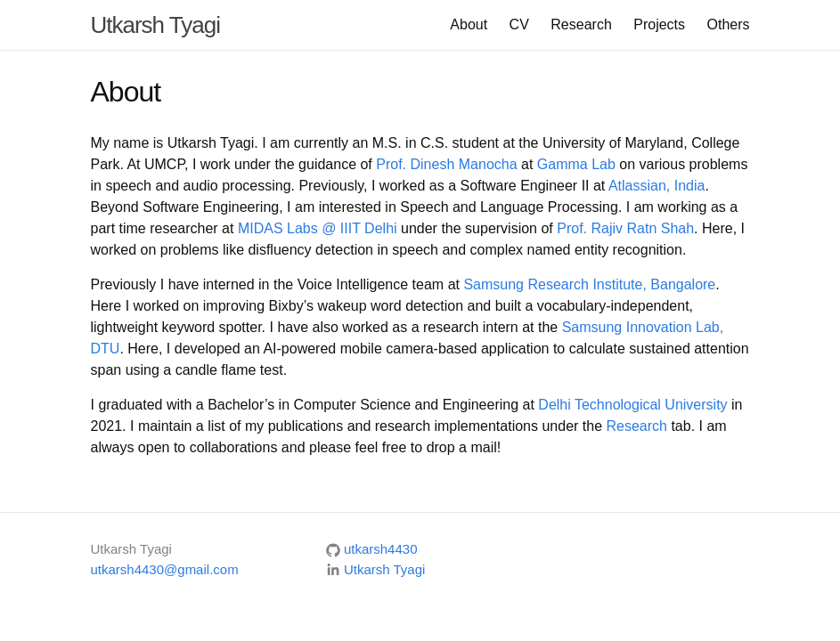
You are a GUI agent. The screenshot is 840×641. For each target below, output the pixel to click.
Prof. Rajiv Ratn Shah (625, 228)
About (469, 24)
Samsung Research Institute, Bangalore (589, 284)
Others (728, 24)
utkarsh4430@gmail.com (165, 569)
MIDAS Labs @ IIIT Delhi (318, 228)
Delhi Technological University (632, 405)
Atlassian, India (657, 186)
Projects (659, 24)
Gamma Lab (576, 164)
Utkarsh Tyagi (155, 25)
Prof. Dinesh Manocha (446, 164)
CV (519, 24)
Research (581, 24)
